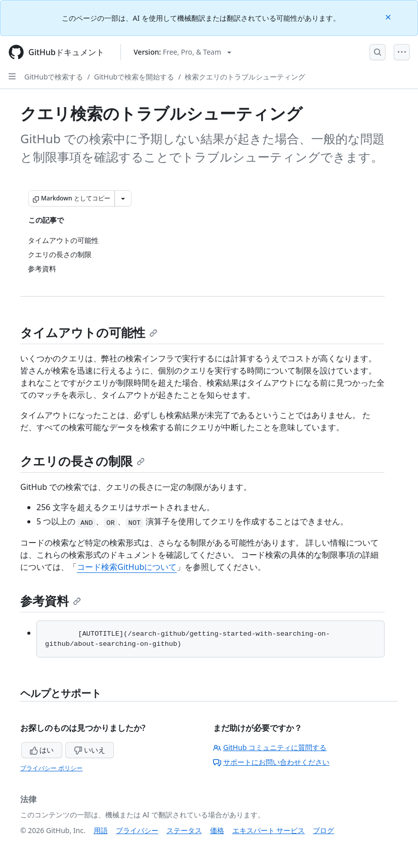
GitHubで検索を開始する (134, 77)
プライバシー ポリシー (51, 768)
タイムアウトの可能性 (89, 332)
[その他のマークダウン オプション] (123, 198)
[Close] (389, 16)
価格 (217, 830)
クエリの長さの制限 (82, 461)
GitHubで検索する (54, 77)
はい (42, 750)
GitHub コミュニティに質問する (270, 747)
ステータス (184, 830)
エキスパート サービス (269, 830)
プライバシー (137, 830)
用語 (101, 830)
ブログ (323, 830)
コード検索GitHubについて (127, 567)
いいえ (90, 750)
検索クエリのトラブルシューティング (245, 77)
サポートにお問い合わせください (271, 762)
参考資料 (51, 601)
